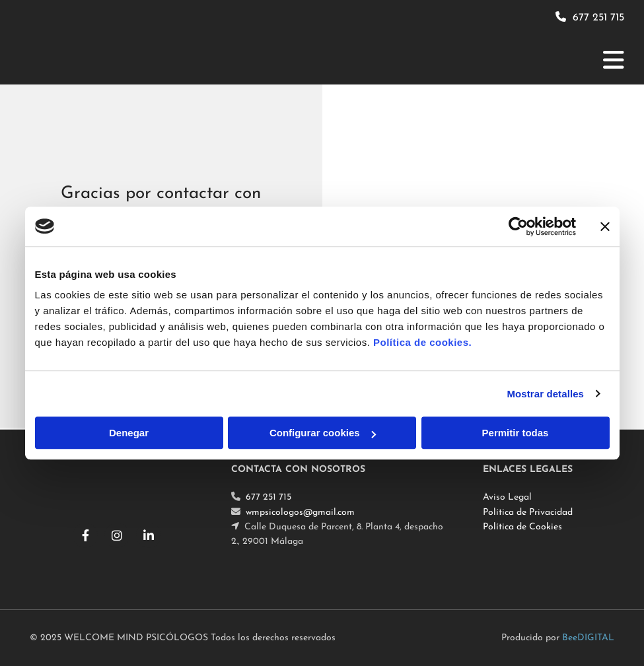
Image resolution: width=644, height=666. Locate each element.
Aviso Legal (507, 497)
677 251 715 (598, 18)
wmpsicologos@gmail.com (300, 513)
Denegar (129, 433)
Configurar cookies (323, 433)
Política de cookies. (422, 342)
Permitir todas (516, 433)
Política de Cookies (522, 527)
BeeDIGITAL (588, 638)
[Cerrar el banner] (605, 226)
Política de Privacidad (528, 513)
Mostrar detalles (545, 394)
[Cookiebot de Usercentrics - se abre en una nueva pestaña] (518, 226)
